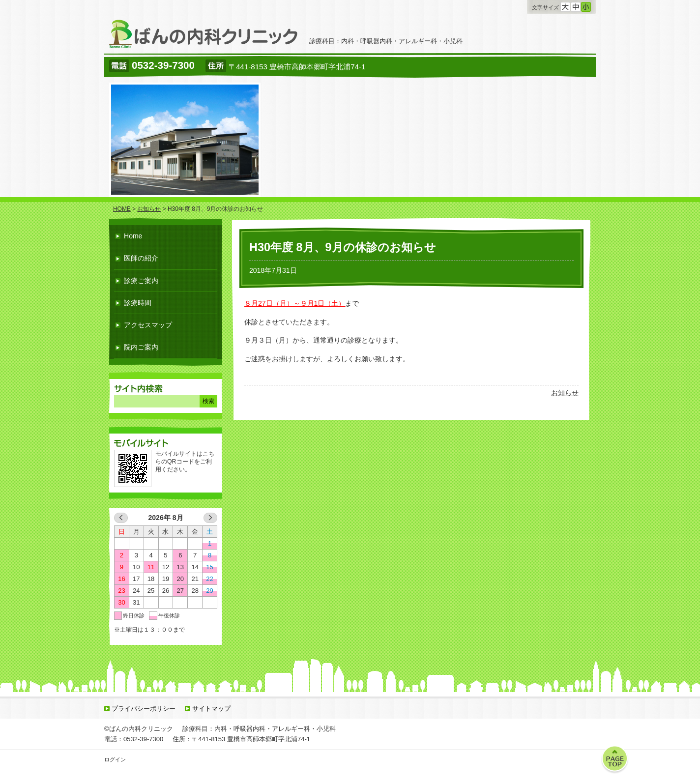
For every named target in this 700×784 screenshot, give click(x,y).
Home (133, 236)
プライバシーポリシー (144, 709)
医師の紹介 (141, 258)
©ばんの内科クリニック (139, 729)
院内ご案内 (141, 347)
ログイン (115, 759)
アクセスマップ (148, 325)
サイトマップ (211, 709)
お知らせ (565, 393)
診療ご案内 (141, 281)
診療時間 (138, 303)
